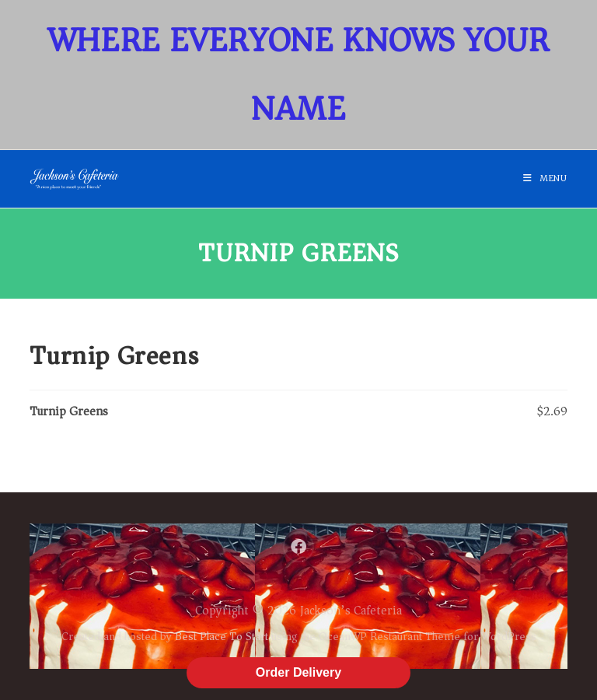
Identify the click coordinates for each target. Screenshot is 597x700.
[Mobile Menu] (545, 178)
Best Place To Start (222, 636)
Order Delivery (298, 672)
